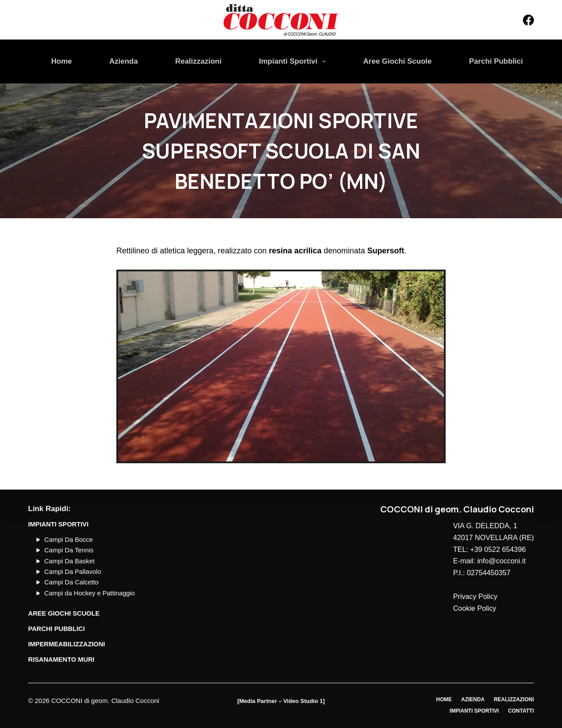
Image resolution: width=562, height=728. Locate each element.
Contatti (521, 711)
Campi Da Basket (70, 561)
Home (62, 61)
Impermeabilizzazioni (67, 644)
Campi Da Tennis (69, 550)
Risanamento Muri (61, 660)
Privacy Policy (475, 596)
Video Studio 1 (303, 701)
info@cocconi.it (501, 561)
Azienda (124, 61)
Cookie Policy (475, 608)
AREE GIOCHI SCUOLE (64, 613)
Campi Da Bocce (69, 540)
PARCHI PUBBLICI (56, 629)
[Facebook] (528, 20)
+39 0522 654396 (498, 549)
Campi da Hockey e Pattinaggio (90, 593)
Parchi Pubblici (496, 61)
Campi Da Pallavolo (73, 572)
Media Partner (258, 701)
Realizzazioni (198, 61)
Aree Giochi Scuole (397, 61)
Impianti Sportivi (294, 61)
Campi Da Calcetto (72, 582)
